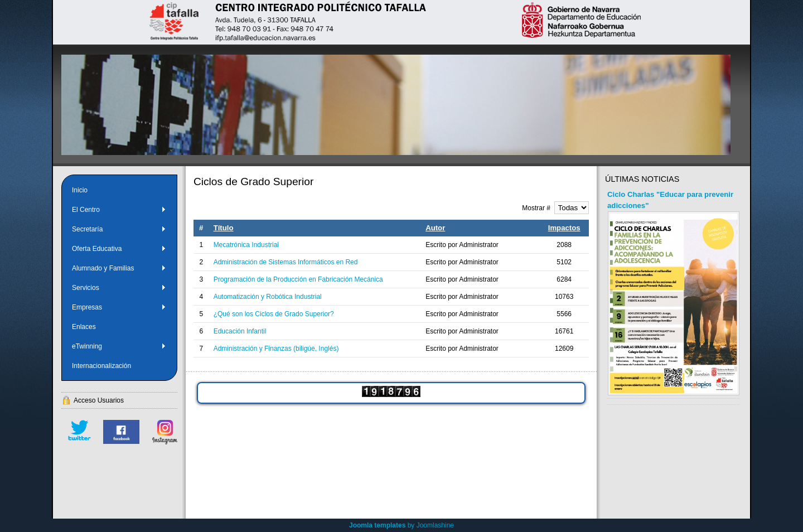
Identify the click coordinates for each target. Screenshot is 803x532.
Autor (435, 228)
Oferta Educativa (119, 249)
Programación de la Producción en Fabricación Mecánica (298, 279)
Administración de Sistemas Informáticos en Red (286, 262)
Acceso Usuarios (99, 400)
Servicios (119, 288)
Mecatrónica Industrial (246, 245)
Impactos (564, 228)
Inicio (80, 190)
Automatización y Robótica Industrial (268, 297)
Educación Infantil (240, 331)
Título (224, 228)
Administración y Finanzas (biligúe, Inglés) (276, 349)
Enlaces (84, 327)
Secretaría (119, 229)
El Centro (119, 210)
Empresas (119, 307)
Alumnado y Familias (119, 268)
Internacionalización (101, 366)
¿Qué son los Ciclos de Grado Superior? (274, 314)
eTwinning (119, 346)
